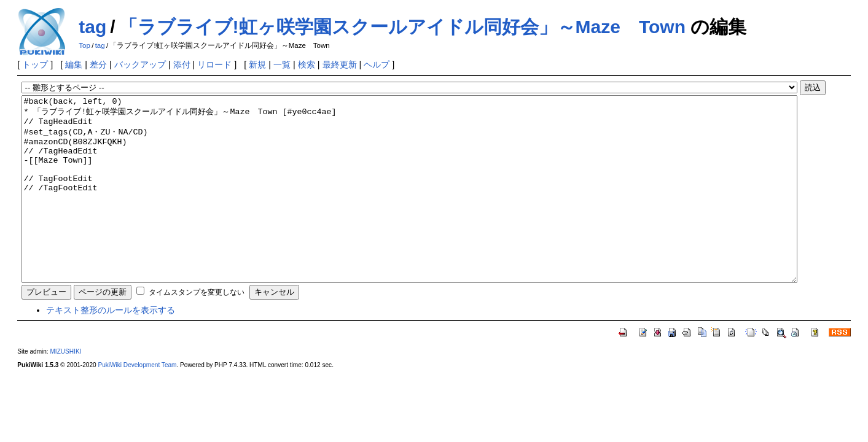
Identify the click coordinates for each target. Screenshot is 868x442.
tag (92, 27)
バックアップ (140, 64)
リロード (214, 64)
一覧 (282, 64)
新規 (257, 64)
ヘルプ (377, 64)
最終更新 (340, 64)
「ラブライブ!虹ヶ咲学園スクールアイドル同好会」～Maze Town (402, 27)
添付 (182, 64)
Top (84, 45)
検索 (307, 64)
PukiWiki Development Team (137, 402)
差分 (98, 64)
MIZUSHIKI (65, 388)
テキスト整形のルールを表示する (111, 347)
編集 (74, 64)
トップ (35, 64)
